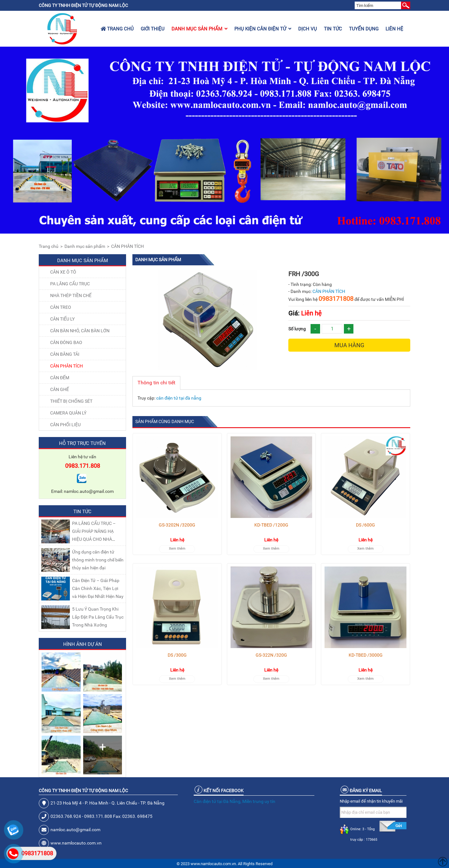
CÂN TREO (61, 307)
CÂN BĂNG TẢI (65, 354)
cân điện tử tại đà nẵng (179, 398)
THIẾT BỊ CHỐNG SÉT (71, 401)
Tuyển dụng (364, 29)
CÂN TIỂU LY (62, 319)
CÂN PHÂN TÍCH (127, 246)
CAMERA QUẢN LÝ (68, 413)
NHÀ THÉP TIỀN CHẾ (71, 295)
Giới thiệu (153, 29)
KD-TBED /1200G (271, 525)
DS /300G (177, 655)
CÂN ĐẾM (60, 378)
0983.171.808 (83, 466)
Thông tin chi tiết (156, 383)
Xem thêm (177, 549)
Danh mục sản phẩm (199, 29)
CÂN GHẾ (60, 389)
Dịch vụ (308, 29)
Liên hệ (394, 29)
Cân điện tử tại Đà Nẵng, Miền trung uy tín (235, 801)
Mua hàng (349, 345)
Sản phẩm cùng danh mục (165, 421)
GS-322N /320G (271, 655)
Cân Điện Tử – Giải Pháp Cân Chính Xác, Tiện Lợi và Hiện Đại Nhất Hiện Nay (98, 588)
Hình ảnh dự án (83, 644)
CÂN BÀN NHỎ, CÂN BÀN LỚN (80, 331)
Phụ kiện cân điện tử (263, 29)
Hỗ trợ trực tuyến (82, 443)
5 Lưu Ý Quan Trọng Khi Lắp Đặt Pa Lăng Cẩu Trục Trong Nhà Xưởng (98, 617)
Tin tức (333, 29)
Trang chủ (117, 29)
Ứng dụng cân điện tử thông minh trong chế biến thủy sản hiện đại (98, 560)
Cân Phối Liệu (65, 425)
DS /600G (365, 525)
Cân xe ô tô (63, 272)
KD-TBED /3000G (366, 655)
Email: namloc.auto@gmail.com (82, 491)
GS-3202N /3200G (177, 525)
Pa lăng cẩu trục (70, 284)
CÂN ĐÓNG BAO (66, 342)
